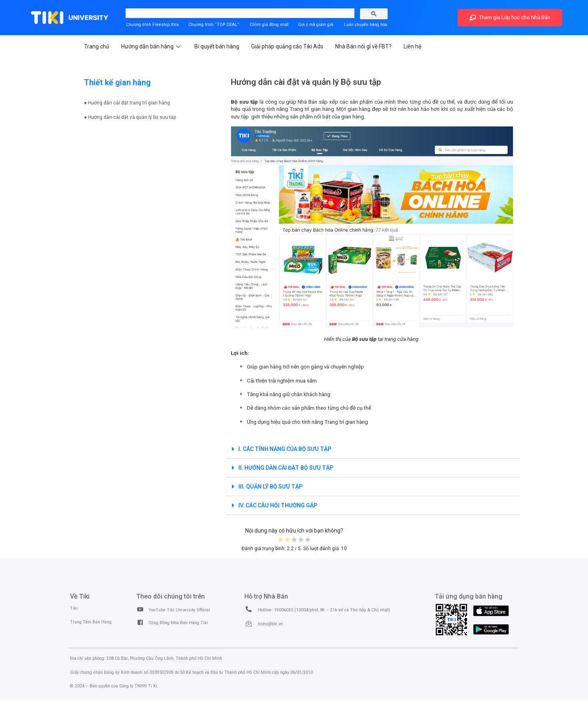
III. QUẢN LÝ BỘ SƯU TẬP (270, 487)
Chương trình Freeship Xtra (152, 25)
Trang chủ (97, 46)
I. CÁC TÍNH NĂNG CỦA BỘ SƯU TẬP (285, 449)
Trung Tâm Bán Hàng (91, 622)
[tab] (373, 449)
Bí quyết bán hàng (217, 46)
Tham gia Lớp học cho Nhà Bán (510, 17)
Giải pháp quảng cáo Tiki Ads (287, 46)
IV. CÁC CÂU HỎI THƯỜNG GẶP (278, 505)
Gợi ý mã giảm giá (316, 25)
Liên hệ (412, 46)
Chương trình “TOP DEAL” (214, 25)
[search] (195, 14)
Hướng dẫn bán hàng (152, 46)
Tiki (74, 608)
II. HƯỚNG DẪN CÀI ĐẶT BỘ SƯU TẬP (286, 468)
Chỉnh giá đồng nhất (269, 25)
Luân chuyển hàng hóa (366, 25)
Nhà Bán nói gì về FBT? (363, 46)
